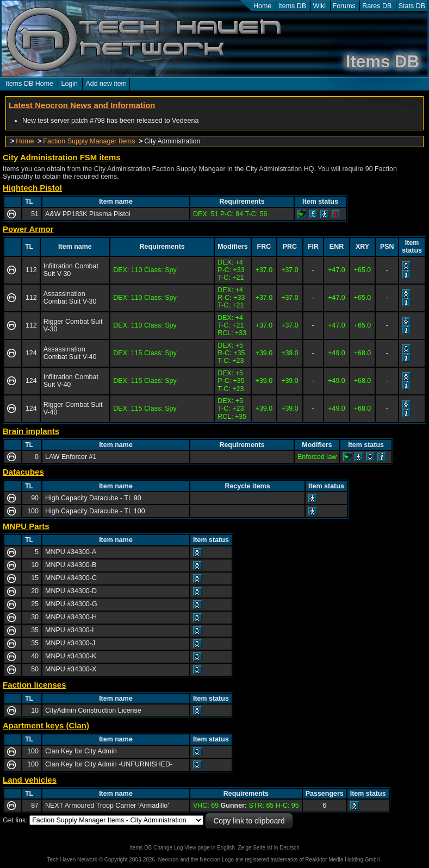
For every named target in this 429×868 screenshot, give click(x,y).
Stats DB (412, 6)
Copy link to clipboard (249, 821)
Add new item (106, 84)
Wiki (320, 6)
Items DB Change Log (156, 848)
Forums (344, 6)
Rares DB (377, 6)
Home (262, 6)
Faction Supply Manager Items (89, 141)
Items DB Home (29, 84)
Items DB (292, 6)
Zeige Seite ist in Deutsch (269, 848)
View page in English (210, 848)
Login (69, 84)
